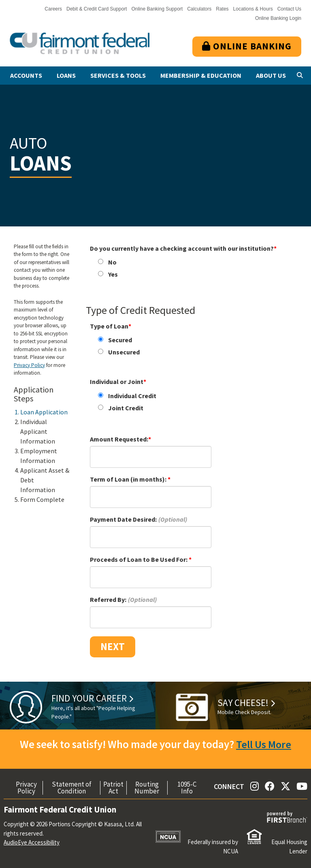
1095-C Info (187, 788)
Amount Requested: (119, 439)
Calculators (199, 9)
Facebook (270, 786)
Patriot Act (113, 788)
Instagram (255, 786)
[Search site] (300, 76)
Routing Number (147, 788)
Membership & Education (201, 75)
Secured (120, 340)
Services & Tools (118, 75)
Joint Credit (126, 408)
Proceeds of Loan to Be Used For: (139, 559)
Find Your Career (90, 698)
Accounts (26, 75)
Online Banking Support (157, 9)
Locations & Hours (253, 9)
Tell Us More (264, 744)
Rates (222, 9)
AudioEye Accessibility (32, 842)
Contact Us (289, 9)
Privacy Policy (29, 365)
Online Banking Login (278, 18)
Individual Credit (132, 396)
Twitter (285, 786)
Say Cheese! (244, 703)
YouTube (302, 786)
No (112, 262)
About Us (271, 75)
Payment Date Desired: (123, 519)
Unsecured (124, 352)
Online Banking (247, 46)
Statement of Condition (72, 788)
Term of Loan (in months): (129, 479)
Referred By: (108, 599)
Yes (113, 274)
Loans (66, 75)
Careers (53, 9)
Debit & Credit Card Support (97, 9)
